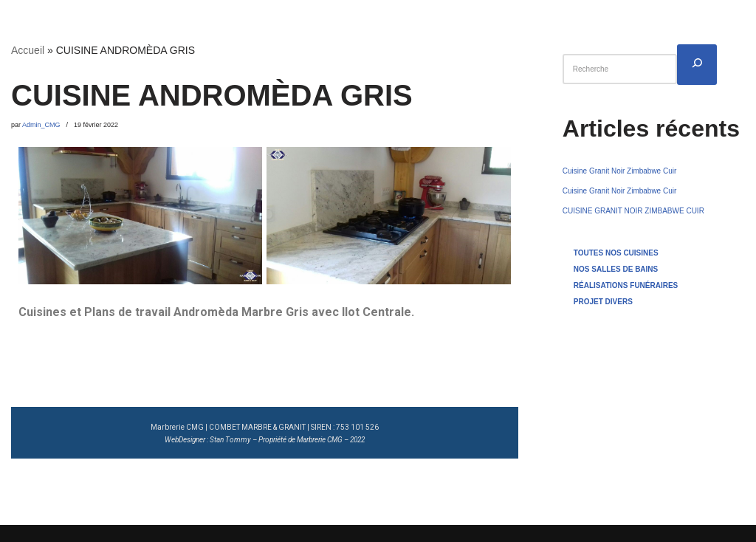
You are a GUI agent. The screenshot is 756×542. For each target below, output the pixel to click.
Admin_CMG (41, 125)
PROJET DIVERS (603, 302)
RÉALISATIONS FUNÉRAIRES (626, 285)
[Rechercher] (697, 65)
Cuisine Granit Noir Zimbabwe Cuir (620, 171)
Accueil (28, 50)
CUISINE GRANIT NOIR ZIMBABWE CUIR (633, 211)
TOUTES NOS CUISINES (616, 253)
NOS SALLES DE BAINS (616, 269)
